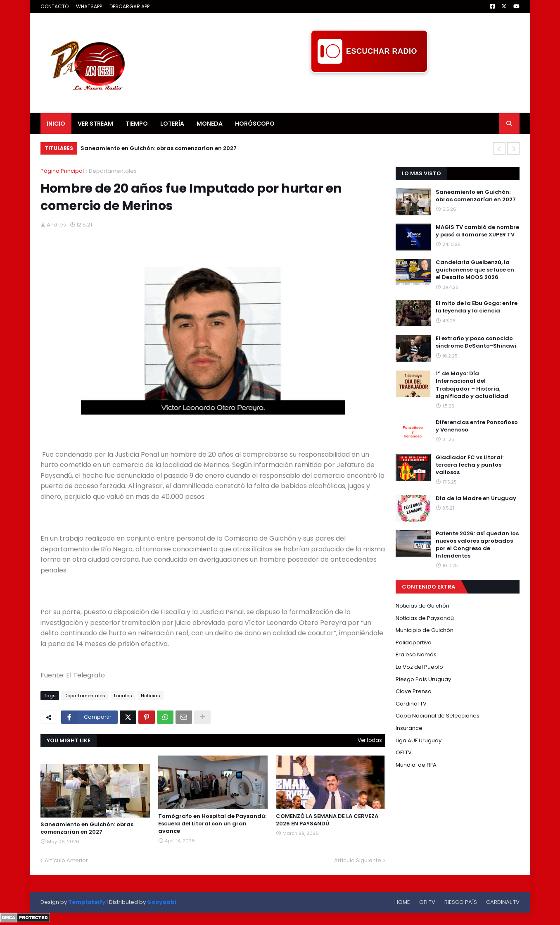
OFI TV (404, 752)
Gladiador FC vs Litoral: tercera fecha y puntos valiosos (470, 465)
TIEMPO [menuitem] (137, 124)
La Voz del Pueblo (419, 667)
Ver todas (370, 740)
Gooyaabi (162, 902)
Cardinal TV (411, 704)
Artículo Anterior (66, 860)
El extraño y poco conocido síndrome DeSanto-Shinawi (476, 342)
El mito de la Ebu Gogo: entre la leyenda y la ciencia (477, 307)
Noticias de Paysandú (425, 618)
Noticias (151, 696)
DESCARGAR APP (129, 6)
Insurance (409, 728)
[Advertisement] (369, 91)
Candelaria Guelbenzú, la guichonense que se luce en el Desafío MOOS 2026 (475, 270)
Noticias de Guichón (422, 606)
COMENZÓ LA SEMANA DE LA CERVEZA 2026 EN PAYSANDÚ (327, 820)
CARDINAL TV (503, 902)
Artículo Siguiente (358, 860)
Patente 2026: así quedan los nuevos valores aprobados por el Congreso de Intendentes (477, 545)
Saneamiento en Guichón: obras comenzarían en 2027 (159, 148)
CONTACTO (55, 6)
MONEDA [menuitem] (210, 124)
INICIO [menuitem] (56, 124)
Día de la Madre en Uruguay (476, 498)
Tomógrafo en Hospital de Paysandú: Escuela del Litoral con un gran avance (212, 824)
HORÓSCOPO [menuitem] (255, 124)
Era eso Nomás (416, 654)
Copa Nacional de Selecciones (438, 716)
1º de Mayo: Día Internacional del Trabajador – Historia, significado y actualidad (472, 385)
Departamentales (113, 171)
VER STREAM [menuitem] (95, 124)
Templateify (87, 902)
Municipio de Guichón (425, 630)
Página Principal (62, 171)
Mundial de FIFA (416, 765)
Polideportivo (414, 642)
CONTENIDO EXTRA (428, 587)
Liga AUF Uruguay (419, 740)
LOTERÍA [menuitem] (172, 124)
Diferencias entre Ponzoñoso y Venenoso (477, 426)
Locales (123, 696)
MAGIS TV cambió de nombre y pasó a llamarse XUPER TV (477, 231)
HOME (402, 902)
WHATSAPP (89, 6)
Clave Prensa (414, 691)
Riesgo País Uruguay (423, 679)
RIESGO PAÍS (461, 902)
